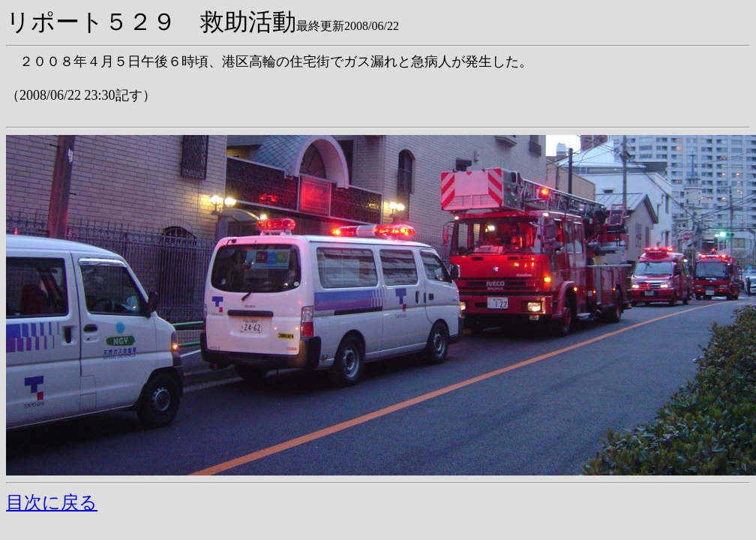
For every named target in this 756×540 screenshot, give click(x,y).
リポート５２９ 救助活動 (151, 22)
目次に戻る (52, 502)
